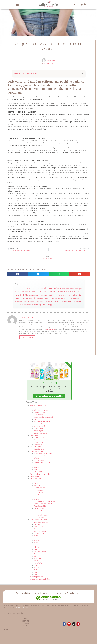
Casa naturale (35, 435)
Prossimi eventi (43, 515)
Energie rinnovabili (40, 440)
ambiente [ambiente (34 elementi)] (28, 289)
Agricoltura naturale (41, 522)
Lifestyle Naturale (36, 479)
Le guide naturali (40, 488)
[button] (17, 5)
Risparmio (41, 517)
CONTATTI (26, 621)
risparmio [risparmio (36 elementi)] (78, 302)
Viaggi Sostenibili (40, 506)
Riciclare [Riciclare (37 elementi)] (40, 302)
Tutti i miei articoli (27, 337)
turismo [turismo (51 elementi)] (35, 304)
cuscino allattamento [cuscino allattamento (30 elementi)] (61, 292)
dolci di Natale (39, 415)
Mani (35, 565)
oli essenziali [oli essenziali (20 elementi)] (25, 299)
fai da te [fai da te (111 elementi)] (26, 295)
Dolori (36, 554)
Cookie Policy (26, 626)
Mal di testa (38, 563)
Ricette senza (38, 428)
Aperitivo (41, 492)
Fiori (35, 529)
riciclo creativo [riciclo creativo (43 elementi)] (56, 301)
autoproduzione (39, 412)
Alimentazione (39, 408)
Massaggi (37, 568)
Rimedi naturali (49, 259)
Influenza (37, 561)
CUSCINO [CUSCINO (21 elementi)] (52, 292)
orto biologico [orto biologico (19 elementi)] (40, 299)
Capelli (36, 545)
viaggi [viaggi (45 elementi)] (46, 305)
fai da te (40, 495)
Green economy (43, 513)
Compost (37, 524)
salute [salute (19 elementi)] (16, 305)
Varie (39, 497)
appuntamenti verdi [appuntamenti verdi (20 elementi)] (37, 289)
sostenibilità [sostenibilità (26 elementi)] (28, 305)
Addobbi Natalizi (39, 437)
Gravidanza (38, 467)
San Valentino (38, 472)
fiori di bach (38, 558)
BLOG (26, 619)
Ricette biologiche (40, 426)
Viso (35, 574)
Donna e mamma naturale (39, 456)
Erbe (35, 556)
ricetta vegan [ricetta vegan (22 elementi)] (63, 298)
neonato (37, 469)
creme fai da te (39, 449)
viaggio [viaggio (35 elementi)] (51, 305)
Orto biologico (39, 533)
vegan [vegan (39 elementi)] (41, 305)
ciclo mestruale (39, 460)
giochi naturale (39, 465)
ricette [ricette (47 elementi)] (70, 298)
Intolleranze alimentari (42, 422)
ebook (36, 483)
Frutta (36, 419)
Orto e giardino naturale (38, 520)
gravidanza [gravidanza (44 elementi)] (46, 295)
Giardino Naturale (40, 531)
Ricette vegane (39, 431)
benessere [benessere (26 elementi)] (65, 289)
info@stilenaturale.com (23, 608)
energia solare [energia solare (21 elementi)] (72, 292)
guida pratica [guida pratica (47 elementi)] (72, 295)
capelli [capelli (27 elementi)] (22, 292)
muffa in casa (38, 442)
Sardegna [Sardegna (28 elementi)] (21, 305)
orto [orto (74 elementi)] (34, 298)
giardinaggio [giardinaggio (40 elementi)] (36, 295)
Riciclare (37, 499)
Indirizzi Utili (35, 476)
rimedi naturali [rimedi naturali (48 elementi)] (68, 301)
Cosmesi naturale (36, 447)
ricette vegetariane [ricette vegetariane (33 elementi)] (30, 302)
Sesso (36, 572)
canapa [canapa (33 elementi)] (17, 291)
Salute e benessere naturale (43, 504)
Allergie (36, 540)
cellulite (37, 547)
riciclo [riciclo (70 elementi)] (47, 301)
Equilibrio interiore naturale (40, 474)
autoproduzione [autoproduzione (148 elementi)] (52, 288)
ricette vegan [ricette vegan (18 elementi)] (76, 299)
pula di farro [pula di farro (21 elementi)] (47, 298)
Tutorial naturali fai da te (46, 501)
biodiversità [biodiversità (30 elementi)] (72, 289)
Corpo (36, 549)
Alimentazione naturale (38, 406)
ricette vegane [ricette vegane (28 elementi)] (19, 302)
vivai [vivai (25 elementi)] (55, 305)
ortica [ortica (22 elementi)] (30, 298)
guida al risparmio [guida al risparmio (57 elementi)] (58, 295)
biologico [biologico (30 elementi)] (79, 289)
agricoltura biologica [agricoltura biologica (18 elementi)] (20, 289)
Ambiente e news (40, 481)
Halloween (37, 485)
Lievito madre (38, 424)
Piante (36, 536)
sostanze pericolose (37, 577)
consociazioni (39, 526)
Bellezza (37, 458)
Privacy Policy (26, 623)
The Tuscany (50, 329)
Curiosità (41, 510)
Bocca (36, 542)
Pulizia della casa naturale (43, 453)
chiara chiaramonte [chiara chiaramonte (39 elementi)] (31, 291)
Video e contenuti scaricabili (40, 579)
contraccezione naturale (42, 463)
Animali (40, 490)
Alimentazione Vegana (41, 410)
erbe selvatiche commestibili (44, 417)
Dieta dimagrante (40, 552)
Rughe (36, 570)
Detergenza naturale (37, 451)
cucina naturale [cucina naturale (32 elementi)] (44, 291)
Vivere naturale (39, 508)
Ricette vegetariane (40, 433)
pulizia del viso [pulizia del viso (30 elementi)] (55, 298)
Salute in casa (38, 444)
